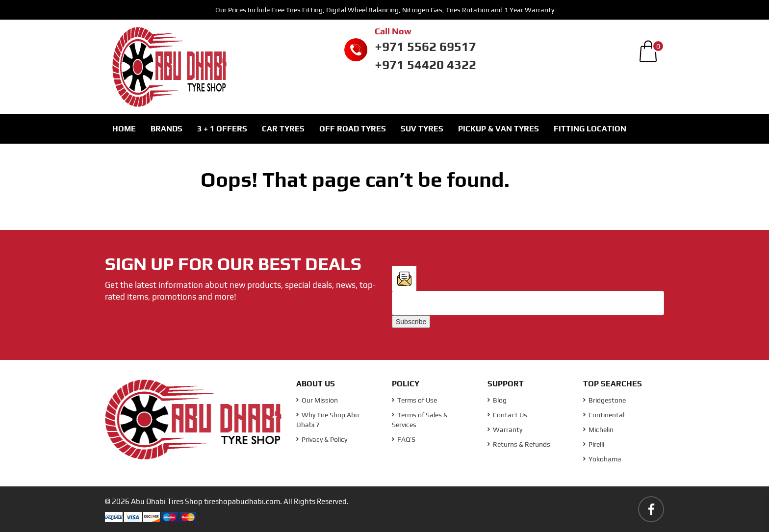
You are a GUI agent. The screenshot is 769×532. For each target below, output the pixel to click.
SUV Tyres (422, 129)
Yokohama (602, 459)
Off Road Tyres (353, 129)
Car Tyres (283, 129)
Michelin (598, 430)
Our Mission (317, 400)
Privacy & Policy (322, 439)
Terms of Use (414, 400)
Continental (604, 415)
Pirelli (594, 444)
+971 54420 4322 (425, 65)
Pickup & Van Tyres (499, 129)
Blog (497, 400)
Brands (167, 129)
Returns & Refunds (519, 444)
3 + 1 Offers (222, 129)
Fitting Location (590, 129)
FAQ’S (404, 439)
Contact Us (507, 415)
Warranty (505, 430)
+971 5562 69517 (425, 47)
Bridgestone (604, 400)
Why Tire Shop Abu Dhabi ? (328, 420)
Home (124, 129)
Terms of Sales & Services (420, 420)
